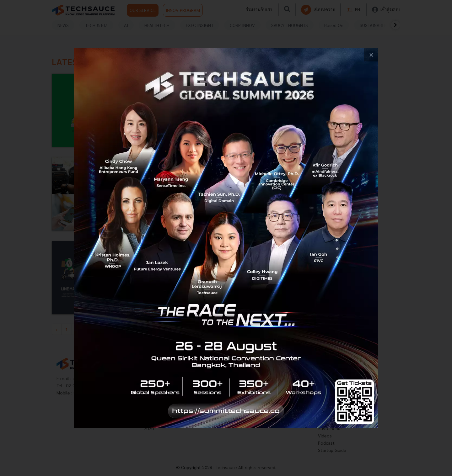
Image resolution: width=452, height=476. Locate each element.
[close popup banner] (371, 55)
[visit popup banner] (226, 238)
